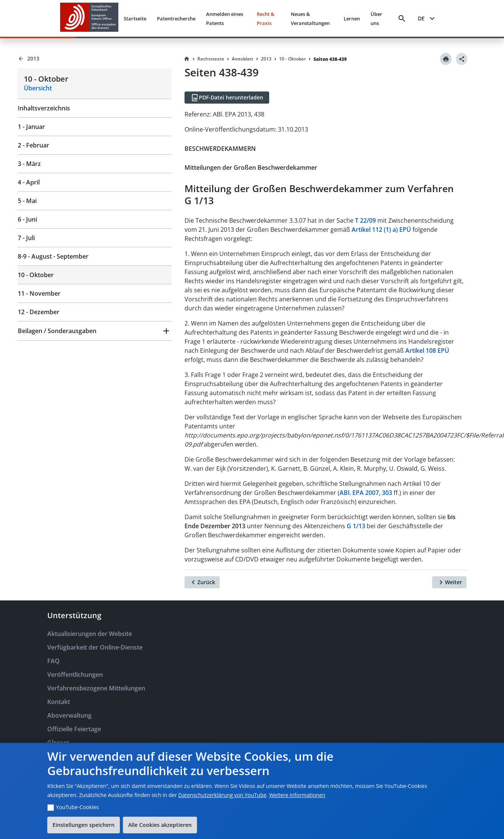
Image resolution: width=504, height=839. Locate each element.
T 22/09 (365, 220)
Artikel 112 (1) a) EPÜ (381, 230)
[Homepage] (187, 59)
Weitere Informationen (297, 795)
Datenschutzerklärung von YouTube (223, 795)
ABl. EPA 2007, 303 (366, 493)
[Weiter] (449, 582)
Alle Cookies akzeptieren (160, 825)
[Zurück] (202, 582)
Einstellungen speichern (84, 825)
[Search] (402, 19)
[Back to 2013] (95, 59)
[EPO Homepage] (89, 18)
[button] (95, 331)
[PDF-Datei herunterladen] (227, 98)
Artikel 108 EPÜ (427, 350)
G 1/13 (356, 526)
